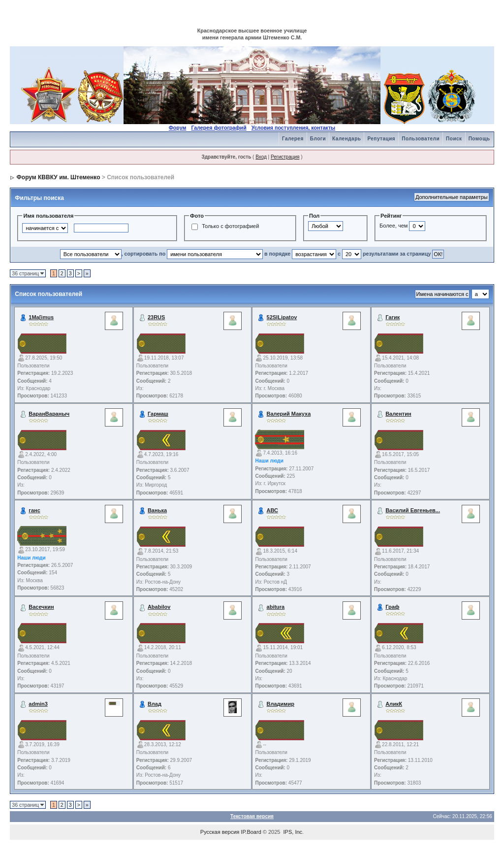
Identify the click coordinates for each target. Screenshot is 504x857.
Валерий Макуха (289, 414)
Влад (155, 704)
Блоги (318, 139)
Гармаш (158, 414)
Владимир (281, 704)
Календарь (346, 139)
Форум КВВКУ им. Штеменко (59, 177)
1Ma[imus (41, 317)
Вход (261, 157)
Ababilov (159, 607)
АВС (272, 510)
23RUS (156, 317)
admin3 (38, 704)
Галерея (293, 139)
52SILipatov (282, 317)
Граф (392, 607)
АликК (394, 704)
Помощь (479, 139)
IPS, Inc (293, 832)
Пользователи (421, 139)
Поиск (454, 139)
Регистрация (285, 157)
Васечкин (41, 607)
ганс (34, 510)
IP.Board (251, 832)
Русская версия (220, 832)
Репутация (381, 139)
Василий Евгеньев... (413, 510)
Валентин (398, 414)
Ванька (157, 510)
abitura (276, 607)
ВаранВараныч (49, 414)
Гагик (393, 317)
